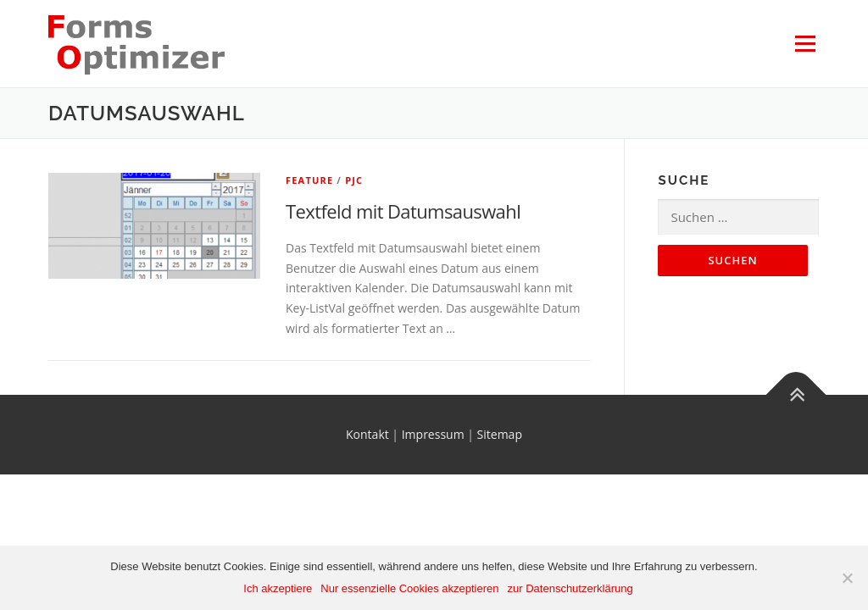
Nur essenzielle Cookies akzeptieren (409, 588)
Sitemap (500, 434)
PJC (354, 180)
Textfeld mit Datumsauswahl (403, 211)
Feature (309, 180)
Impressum (433, 434)
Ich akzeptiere (278, 588)
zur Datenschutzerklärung (570, 588)
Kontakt (367, 434)
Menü (805, 44)
